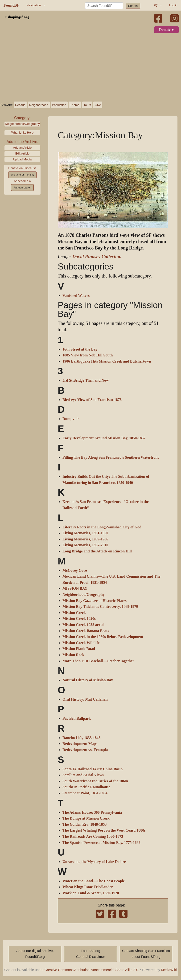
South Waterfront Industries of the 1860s (95, 781)
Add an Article (23, 148)
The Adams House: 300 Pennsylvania (92, 813)
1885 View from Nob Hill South (88, 355)
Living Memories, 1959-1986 (85, 539)
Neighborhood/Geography (22, 124)
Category (22, 118)
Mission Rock (73, 655)
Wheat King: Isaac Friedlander (88, 887)
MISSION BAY (75, 588)
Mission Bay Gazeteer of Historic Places (95, 601)
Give (98, 105)
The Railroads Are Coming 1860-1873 (93, 837)
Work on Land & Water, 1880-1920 (91, 893)
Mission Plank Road (79, 649)
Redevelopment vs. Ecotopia (85, 750)
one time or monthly (22, 175)
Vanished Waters (76, 296)
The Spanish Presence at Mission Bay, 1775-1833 (101, 843)
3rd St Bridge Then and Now (86, 380)
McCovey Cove (75, 571)
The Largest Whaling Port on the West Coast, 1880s (104, 830)
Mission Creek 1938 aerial (83, 625)
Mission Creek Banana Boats (86, 631)
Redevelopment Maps (80, 744)
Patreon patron (22, 188)
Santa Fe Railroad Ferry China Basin (93, 769)
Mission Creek (74, 613)
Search (133, 6)
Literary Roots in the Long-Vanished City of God (102, 527)
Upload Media (23, 159)
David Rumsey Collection (97, 257)
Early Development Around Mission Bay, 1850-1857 (104, 438)
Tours (87, 105)
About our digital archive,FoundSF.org (35, 954)
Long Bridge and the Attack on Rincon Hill (97, 551)
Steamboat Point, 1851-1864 (85, 793)
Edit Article (22, 153)
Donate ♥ (166, 30)
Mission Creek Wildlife (81, 643)
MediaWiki (169, 970)
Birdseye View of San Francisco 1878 (92, 400)
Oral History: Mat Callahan (85, 699)
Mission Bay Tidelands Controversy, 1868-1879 (100, 607)
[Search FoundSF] (104, 6)
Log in (173, 5)
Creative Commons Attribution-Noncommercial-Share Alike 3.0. (92, 970)
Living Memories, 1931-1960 (85, 533)
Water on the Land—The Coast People (94, 881)
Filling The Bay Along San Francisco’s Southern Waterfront (111, 457)
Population (59, 105)
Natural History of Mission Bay (88, 680)
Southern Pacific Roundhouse (86, 787)
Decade (20, 105)
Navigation (34, 5)
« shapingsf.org (17, 17)
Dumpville (71, 419)
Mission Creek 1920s (79, 619)
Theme (75, 105)
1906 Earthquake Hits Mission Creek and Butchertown (107, 361)
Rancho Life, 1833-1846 (81, 738)
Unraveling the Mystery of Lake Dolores (95, 862)
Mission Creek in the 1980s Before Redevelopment (103, 637)
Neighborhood (39, 105)
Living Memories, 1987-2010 (85, 545)
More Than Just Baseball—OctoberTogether (98, 661)
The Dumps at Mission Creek (86, 818)
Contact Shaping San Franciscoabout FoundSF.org (146, 954)
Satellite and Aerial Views (83, 775)
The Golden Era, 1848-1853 (85, 825)
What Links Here (23, 133)
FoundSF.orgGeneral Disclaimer (90, 954)
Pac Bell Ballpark (77, 719)
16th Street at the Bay (80, 349)
